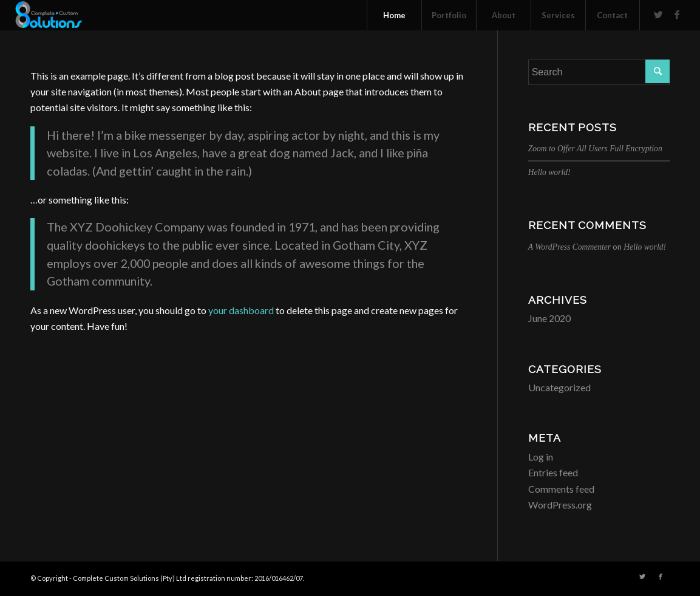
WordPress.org (560, 505)
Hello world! (549, 172)
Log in (541, 457)
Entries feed (553, 472)
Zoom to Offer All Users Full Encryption (595, 149)
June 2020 (549, 318)
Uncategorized (559, 387)
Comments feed (561, 489)
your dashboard (241, 310)
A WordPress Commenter (569, 247)
